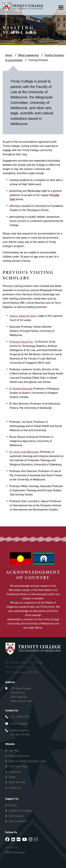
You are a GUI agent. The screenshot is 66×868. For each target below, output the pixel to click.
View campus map (21, 701)
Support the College (20, 811)
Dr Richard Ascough (21, 389)
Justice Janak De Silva (23, 316)
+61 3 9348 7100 (20, 717)
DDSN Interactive (15, 852)
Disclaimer (15, 772)
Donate (13, 805)
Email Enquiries (19, 724)
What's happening (28, 55)
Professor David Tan (21, 342)
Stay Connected (18, 821)
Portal (12, 777)
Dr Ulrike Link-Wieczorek (24, 452)
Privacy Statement (19, 756)
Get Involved (16, 816)
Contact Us (15, 788)
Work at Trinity (17, 782)
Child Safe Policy (18, 766)
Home (9, 55)
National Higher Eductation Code (27, 761)
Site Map (14, 750)
